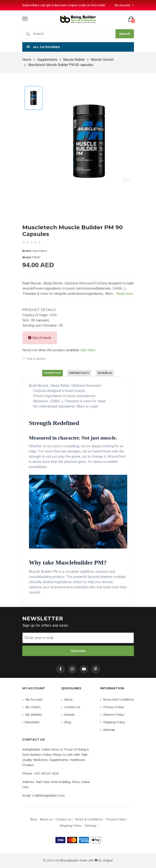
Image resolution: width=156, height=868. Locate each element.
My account (32, 699)
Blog (66, 722)
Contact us (71, 707)
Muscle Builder (74, 60)
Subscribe (78, 651)
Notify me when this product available (59, 350)
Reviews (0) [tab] (105, 373)
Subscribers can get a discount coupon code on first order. (64, 5)
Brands (68, 715)
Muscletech (40, 251)
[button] (78, 47)
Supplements (47, 60)
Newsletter (31, 722)
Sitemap (108, 730)
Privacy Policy (112, 707)
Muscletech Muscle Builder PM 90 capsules (61, 65)
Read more (125, 294)
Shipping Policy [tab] (79, 373)
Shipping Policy (113, 722)
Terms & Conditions (89, 819)
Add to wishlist (34, 359)
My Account (122, 5)
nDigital (108, 860)
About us (46, 819)
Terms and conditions (117, 699)
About (67, 699)
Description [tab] (52, 373)
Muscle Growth (102, 60)
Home (27, 60)
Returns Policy (112, 715)
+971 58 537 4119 (46, 773)
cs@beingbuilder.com (48, 795)
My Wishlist (32, 715)
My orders (31, 707)
